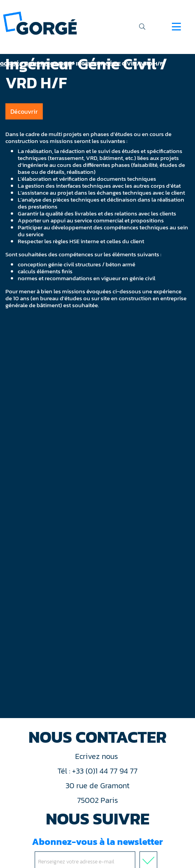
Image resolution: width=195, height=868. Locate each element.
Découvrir (24, 111)
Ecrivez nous (97, 756)
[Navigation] (176, 27)
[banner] (40, 23)
